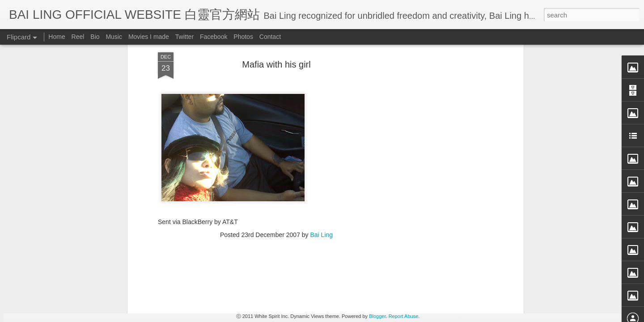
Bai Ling (322, 72)
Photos (243, 37)
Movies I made (149, 37)
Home (57, 37)
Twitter (184, 37)
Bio (95, 37)
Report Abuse (404, 316)
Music (114, 37)
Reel (78, 37)
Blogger (377, 316)
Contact (270, 37)
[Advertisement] (276, 129)
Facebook (214, 37)
